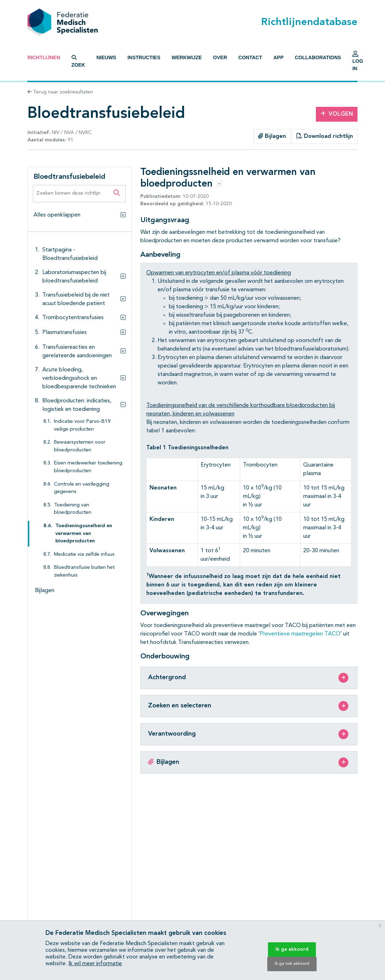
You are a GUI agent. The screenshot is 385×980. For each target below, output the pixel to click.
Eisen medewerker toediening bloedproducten (88, 467)
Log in (357, 63)
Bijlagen (272, 136)
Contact (250, 57)
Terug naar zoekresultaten (60, 92)
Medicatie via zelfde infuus (84, 555)
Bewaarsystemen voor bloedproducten (80, 446)
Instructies (144, 57)
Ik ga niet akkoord (292, 964)
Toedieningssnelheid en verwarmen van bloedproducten (84, 534)
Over (220, 57)
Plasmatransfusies (65, 333)
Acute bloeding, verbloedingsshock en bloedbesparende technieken (79, 378)
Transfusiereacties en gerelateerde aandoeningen (77, 352)
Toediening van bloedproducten (73, 509)
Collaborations (318, 57)
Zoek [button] (78, 61)
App (278, 57)
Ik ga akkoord (292, 949)
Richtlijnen (44, 57)
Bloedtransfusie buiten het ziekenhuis (84, 571)
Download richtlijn (325, 136)
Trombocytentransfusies (73, 318)
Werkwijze (187, 57)
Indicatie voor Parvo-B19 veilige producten (82, 425)
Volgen (337, 114)
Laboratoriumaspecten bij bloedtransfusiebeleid (74, 277)
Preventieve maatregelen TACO (300, 634)
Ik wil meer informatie (95, 964)
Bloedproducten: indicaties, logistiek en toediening (77, 405)
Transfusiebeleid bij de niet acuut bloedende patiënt (76, 299)
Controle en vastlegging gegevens (82, 488)
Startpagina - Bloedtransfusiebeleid (70, 254)
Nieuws (106, 57)
